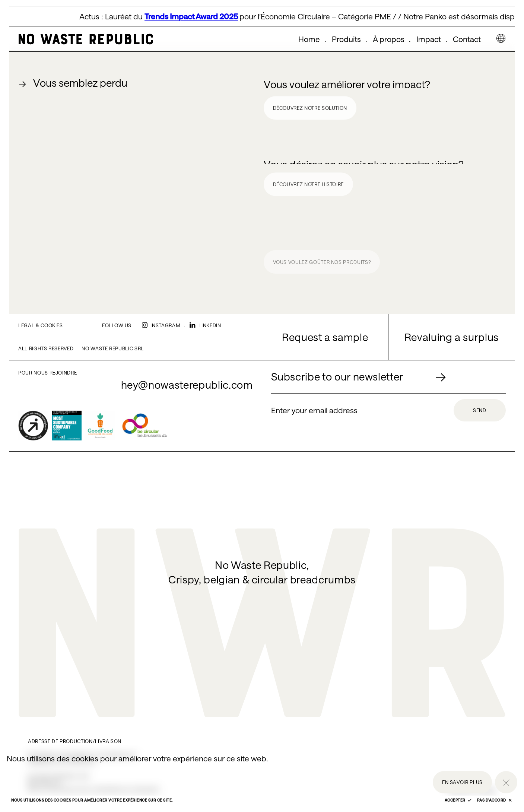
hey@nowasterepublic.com (187, 385)
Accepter (458, 800)
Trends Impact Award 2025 (193, 16)
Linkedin (205, 326)
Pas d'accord (495, 800)
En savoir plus (462, 782)
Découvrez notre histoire (309, 186)
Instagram (161, 326)
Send (480, 410)
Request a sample (325, 337)
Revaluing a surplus (452, 337)
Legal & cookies (41, 326)
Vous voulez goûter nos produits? (322, 264)
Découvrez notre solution (310, 108)
